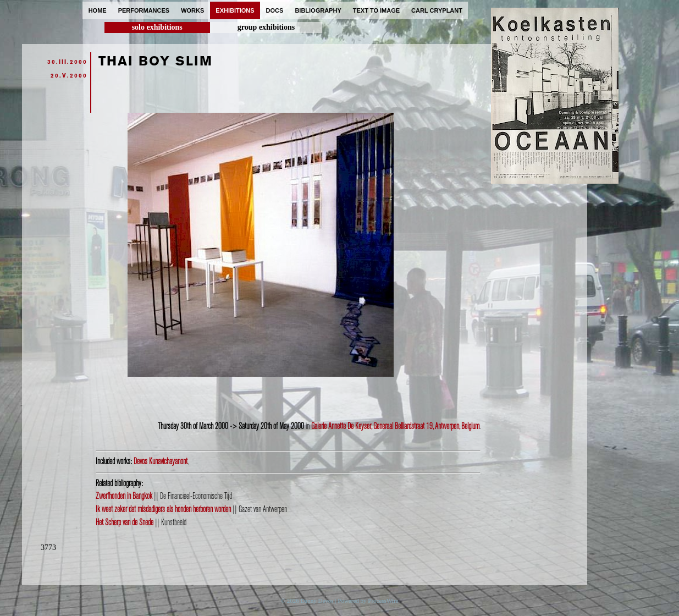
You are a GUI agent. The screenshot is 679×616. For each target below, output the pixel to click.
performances (144, 10)
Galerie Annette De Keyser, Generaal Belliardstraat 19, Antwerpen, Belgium (395, 426)
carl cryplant (437, 10)
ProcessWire (383, 601)
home (98, 10)
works (192, 10)
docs (275, 10)
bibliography (318, 10)
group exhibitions (266, 27)
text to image (376, 10)
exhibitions (235, 10)
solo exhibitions (157, 27)
